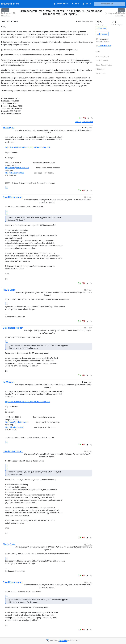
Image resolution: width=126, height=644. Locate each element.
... (7, 187)
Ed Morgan (9, 128)
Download (102, 34)
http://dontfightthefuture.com (17, 168)
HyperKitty (64, 641)
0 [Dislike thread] (85, 118)
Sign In (75, 4)
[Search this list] (107, 4)
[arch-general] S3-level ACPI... (8, 14)
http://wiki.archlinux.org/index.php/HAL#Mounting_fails (27, 147)
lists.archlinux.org (10, 4)
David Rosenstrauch (13, 197)
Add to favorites (103, 46)
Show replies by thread (84, 122)
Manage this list (61, 4)
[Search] (123, 4)
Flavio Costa (9, 290)
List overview (101, 28)
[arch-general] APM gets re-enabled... (115, 14)
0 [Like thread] (80, 118)
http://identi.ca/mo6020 (15, 173)
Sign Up (87, 4)
